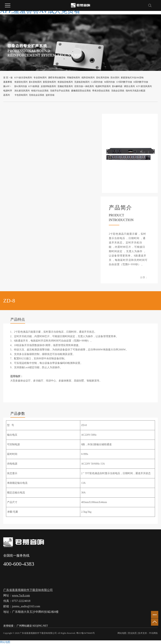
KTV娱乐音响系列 (23, 78)
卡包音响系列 (21, 95)
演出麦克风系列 (22, 91)
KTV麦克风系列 (144, 86)
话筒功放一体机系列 (84, 86)
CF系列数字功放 (124, 82)
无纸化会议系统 (37, 95)
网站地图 (122, 633)
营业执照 (132, 633)
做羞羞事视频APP (8, 82)
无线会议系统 (118, 91)
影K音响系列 (35, 82)
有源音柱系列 (21, 82)
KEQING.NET (40, 626)
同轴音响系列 (73, 78)
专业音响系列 (40, 78)
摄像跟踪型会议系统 (81, 91)
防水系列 (115, 78)
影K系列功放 (21, 86)
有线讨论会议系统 (40, 91)
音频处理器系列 (65, 86)
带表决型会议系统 (101, 91)
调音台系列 (129, 86)
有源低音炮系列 (65, 82)
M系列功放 (109, 82)
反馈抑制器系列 (48, 86)
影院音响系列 (49, 82)
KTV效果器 (34, 86)
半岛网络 (153, 633)
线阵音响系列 (88, 78)
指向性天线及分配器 (136, 91)
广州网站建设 (24, 626)
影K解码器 (117, 86)
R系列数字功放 (141, 82)
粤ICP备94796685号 (86, 633)
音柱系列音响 (103, 78)
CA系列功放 (97, 82)
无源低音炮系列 (82, 82)
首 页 (6, 78)
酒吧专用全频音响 (57, 78)
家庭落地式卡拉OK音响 (132, 78)
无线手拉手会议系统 (60, 91)
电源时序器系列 (103, 86)
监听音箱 (50, 95)
